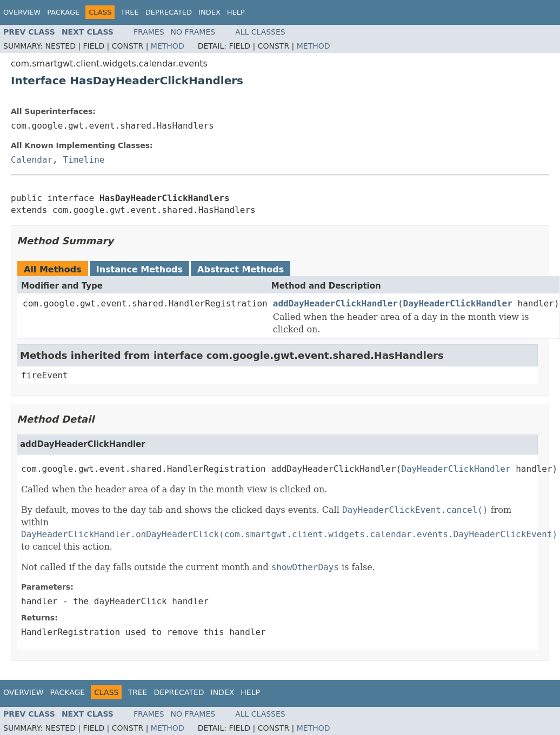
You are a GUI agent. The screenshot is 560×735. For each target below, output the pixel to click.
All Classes (260, 32)
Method (168, 46)
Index (209, 12)
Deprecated (169, 12)
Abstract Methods (241, 269)
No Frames (193, 32)
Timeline (84, 160)
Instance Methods (139, 269)
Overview (22, 12)
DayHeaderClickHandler (458, 303)
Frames (149, 32)
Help (236, 12)
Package (63, 12)
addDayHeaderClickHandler (335, 303)
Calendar (32, 160)
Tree (129, 12)
